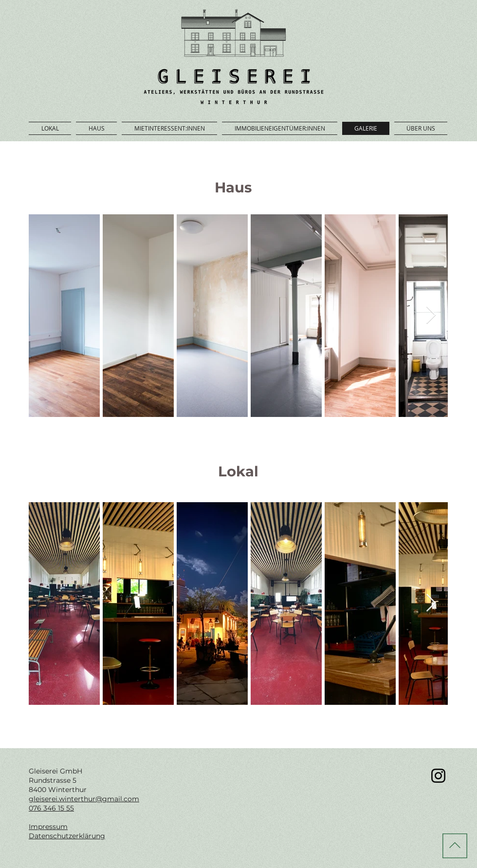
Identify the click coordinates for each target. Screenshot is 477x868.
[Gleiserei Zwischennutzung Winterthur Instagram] (438, 776)
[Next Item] (431, 315)
